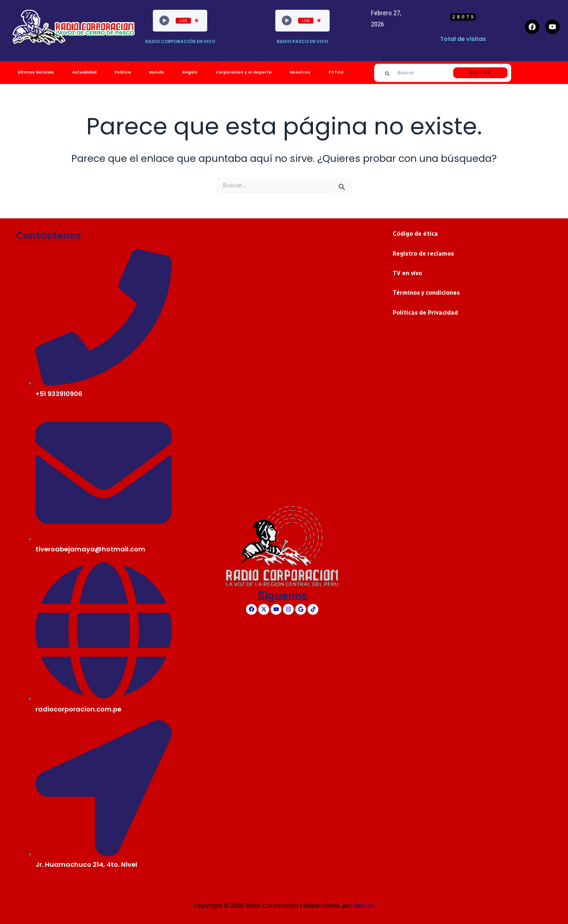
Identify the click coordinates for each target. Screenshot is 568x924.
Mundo (156, 72)
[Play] (164, 20)
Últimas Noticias (36, 72)
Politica (123, 72)
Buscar (480, 73)
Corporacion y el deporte (244, 72)
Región (190, 72)
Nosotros (300, 72)
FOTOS (336, 72)
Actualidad (84, 72)
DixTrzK (364, 906)
